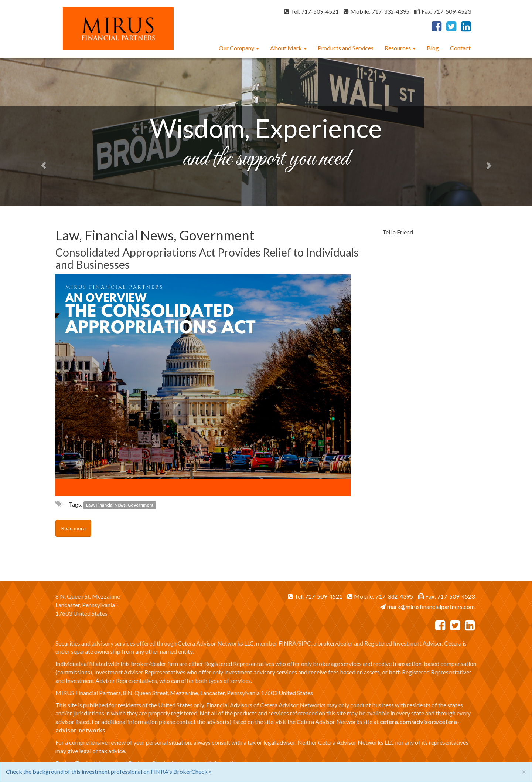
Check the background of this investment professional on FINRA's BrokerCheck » (109, 771)
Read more (73, 528)
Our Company (236, 48)
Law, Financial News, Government (120, 505)
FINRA (287, 643)
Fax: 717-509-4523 (443, 11)
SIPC (305, 643)
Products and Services (346, 48)
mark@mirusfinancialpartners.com (427, 607)
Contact (460, 48)
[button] (40, 132)
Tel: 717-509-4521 (311, 11)
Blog (433, 48)
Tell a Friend (398, 232)
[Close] (524, 771)
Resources (398, 48)
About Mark (286, 48)
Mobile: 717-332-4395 (376, 11)
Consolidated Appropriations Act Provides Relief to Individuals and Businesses (207, 258)
